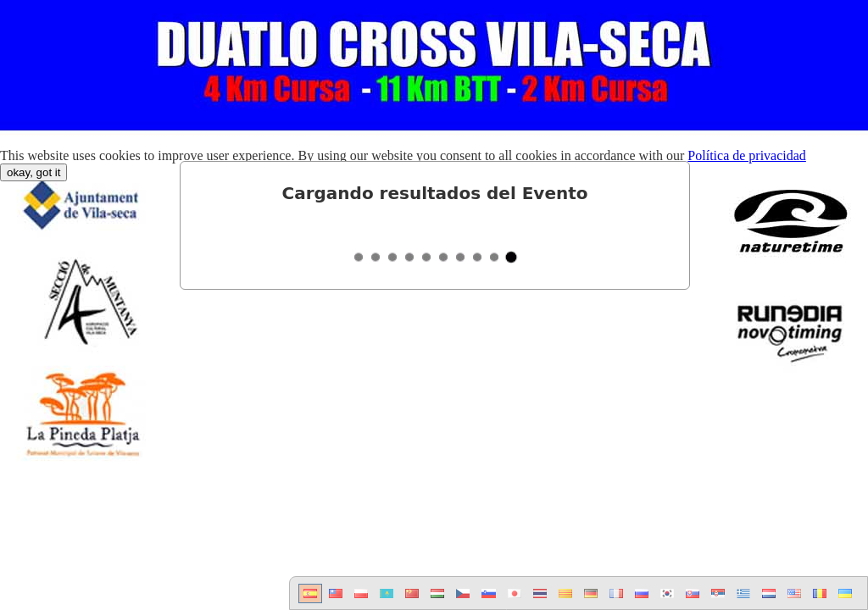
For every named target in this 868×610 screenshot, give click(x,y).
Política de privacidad (747, 155)
